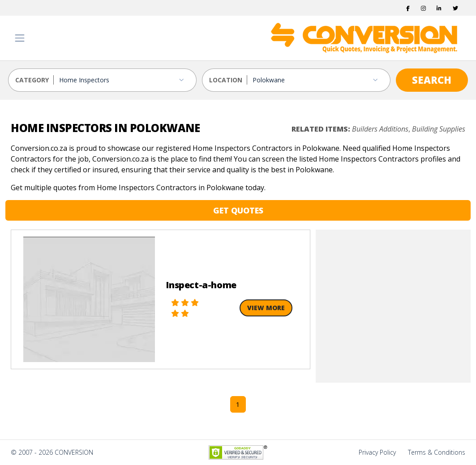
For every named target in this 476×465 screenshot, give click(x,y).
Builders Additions (380, 129)
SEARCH (432, 80)
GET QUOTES (238, 210)
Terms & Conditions (437, 452)
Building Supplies (439, 129)
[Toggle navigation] (20, 38)
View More (266, 308)
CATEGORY (32, 80)
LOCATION (226, 80)
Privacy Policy (377, 452)
